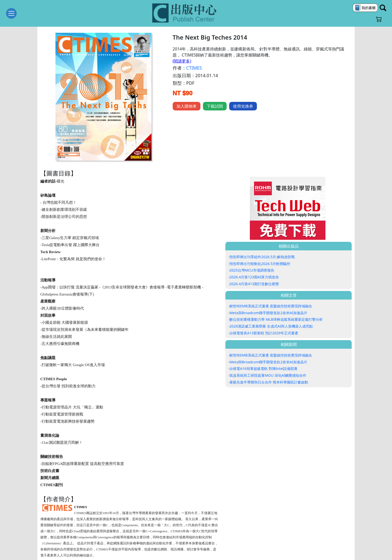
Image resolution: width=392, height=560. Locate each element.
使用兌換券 (243, 106)
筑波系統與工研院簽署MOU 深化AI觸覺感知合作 (268, 375)
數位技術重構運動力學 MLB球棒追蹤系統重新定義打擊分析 (276, 319)
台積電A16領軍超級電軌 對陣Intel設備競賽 (263, 369)
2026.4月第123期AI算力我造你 (254, 277)
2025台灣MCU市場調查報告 (252, 270)
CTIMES (194, 68)
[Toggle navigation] (11, 13)
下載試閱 (215, 106)
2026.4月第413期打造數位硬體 (254, 284)
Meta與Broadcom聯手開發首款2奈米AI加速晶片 (268, 313)
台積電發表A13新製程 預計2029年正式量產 (264, 333)
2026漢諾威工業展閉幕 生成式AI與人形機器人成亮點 (271, 326)
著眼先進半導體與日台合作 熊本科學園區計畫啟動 (269, 382)
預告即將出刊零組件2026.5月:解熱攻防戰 (262, 257)
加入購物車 (187, 106)
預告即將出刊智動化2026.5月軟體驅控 (260, 264)
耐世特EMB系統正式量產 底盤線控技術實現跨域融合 (271, 306)
